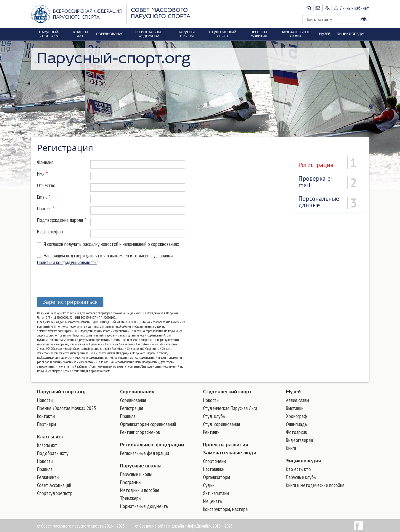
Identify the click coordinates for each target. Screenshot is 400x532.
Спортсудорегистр (55, 493)
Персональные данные (319, 202)
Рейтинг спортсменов (140, 432)
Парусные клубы (301, 477)
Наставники (214, 469)
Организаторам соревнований (148, 424)
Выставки (295, 408)
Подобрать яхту (53, 453)
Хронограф (296, 416)
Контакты (46, 416)
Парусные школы (141, 466)
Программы (131, 482)
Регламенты (48, 477)
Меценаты (213, 501)
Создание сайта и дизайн (162, 526)
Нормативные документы (144, 506)
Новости (45, 400)
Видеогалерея (299, 440)
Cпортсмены (215, 461)
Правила (45, 469)
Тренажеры (131, 498)
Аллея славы (297, 400)
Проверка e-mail (316, 182)
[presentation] (82, 280)
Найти (364, 19)
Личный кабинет (355, 8)
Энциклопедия (303, 461)
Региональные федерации (152, 445)
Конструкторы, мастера (225, 509)
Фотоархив (296, 432)
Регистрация (316, 165)
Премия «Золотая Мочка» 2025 (67, 408)
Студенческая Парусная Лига (230, 408)
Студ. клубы (214, 416)
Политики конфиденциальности (67, 262)
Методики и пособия (140, 490)
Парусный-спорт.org (61, 392)
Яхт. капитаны (216, 493)
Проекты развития (225, 445)
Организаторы (216, 477)
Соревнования (137, 392)
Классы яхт (50, 437)
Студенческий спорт (228, 392)
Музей (293, 392)
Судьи (209, 485)
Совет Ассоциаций (54, 485)
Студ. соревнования (221, 424)
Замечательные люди (230, 453)
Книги (291, 448)
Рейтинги (211, 432)
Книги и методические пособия (315, 485)
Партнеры (47, 424)
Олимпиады (297, 424)
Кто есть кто (298, 469)
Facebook (359, 526)
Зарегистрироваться (70, 302)
